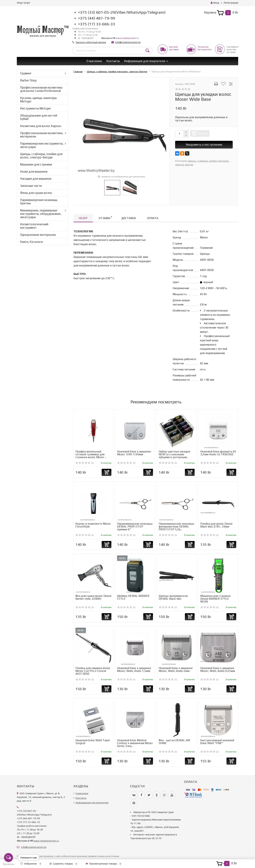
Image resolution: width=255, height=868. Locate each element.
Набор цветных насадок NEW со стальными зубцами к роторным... (175, 454)
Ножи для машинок (34, 172)
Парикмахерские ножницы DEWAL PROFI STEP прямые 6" (135, 526)
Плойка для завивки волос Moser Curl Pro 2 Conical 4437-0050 (93, 671)
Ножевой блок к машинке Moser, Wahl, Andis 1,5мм (134, 669)
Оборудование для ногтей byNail (39, 117)
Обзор (83, 218)
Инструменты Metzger (36, 108)
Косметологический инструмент (34, 226)
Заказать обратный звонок (91, 42)
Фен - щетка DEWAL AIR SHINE (174, 742)
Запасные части (31, 186)
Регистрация (231, 3)
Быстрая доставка (174, 48)
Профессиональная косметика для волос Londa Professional (41, 89)
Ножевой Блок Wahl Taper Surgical (93, 742)
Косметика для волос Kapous (41, 126)
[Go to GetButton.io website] (8, 864)
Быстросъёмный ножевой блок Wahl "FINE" (217, 742)
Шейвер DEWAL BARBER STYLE (133, 597)
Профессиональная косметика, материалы (42, 135)
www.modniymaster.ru (127, 38)
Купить (203, 133)
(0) (85, 463)
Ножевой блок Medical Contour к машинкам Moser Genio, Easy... (135, 743)
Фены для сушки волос (36, 193)
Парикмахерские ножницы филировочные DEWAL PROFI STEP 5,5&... (176, 526)
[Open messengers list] (8, 858)
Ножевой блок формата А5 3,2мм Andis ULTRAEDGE (218, 453)
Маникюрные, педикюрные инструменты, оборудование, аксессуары (41, 214)
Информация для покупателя (145, 61)
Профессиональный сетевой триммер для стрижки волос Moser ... (91, 454)
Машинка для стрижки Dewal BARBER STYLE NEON (215, 599)
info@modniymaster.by (128, 42)
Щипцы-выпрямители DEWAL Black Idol (173, 597)
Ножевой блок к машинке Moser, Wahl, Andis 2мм (176, 669)
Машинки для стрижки (36, 164)
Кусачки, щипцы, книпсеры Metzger (38, 100)
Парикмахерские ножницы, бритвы (39, 202)
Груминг (26, 73)
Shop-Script (23, 3)
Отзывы (105, 218)
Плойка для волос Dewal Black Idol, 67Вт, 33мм (216, 525)
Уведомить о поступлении (204, 145)
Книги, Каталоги (32, 242)
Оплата (153, 218)
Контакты (113, 61)
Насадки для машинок (36, 179)
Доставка (129, 218)
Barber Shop (28, 80)
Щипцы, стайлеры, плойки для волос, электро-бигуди (41, 156)
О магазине (94, 61)
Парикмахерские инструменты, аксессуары (42, 145)
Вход (215, 3)
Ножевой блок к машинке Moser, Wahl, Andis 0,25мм (218, 669)
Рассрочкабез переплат (205, 48)
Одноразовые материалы (38, 235)
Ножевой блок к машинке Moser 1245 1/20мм (134, 453)
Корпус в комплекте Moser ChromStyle (93, 525)
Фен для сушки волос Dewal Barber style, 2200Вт (93, 597)
